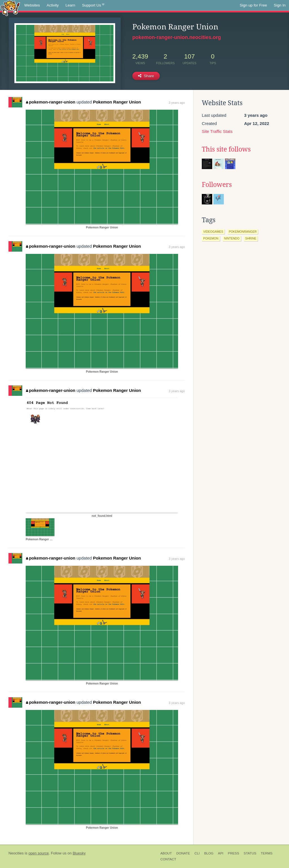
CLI (197, 853)
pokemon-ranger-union (51, 102)
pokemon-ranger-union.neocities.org (177, 37)
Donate (183, 853)
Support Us (93, 5)
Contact (168, 859)
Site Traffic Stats (217, 131)
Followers (217, 185)
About (166, 853)
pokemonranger (243, 232)
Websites (32, 5)
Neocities (16, 853)
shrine (251, 238)
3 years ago (177, 103)
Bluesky (79, 853)
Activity (53, 5)
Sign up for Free (253, 5)
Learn (70, 5)
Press (233, 853)
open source (39, 853)
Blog (209, 853)
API (221, 853)
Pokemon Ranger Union (117, 102)
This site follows (226, 149)
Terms (267, 853)
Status (250, 853)
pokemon (211, 238)
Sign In (280, 5)
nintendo (232, 238)
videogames (213, 232)
